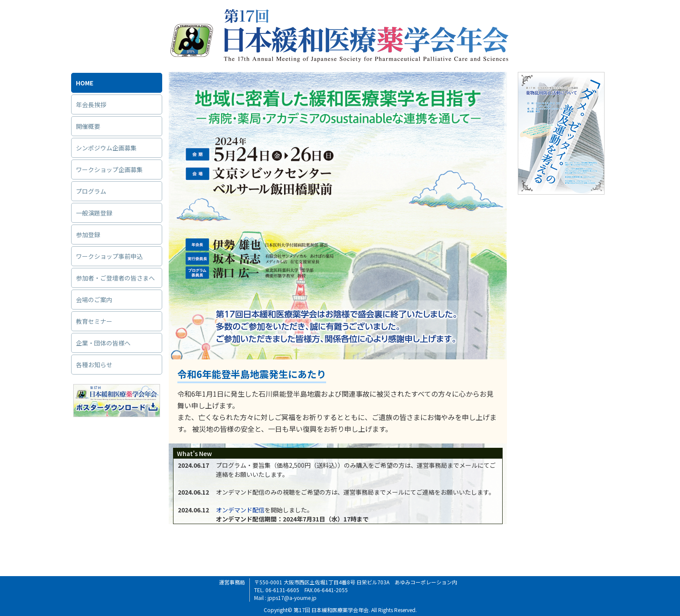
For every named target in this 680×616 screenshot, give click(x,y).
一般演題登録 (94, 213)
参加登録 (88, 235)
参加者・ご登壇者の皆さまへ (115, 278)
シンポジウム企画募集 (106, 148)
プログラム (91, 191)
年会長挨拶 (91, 104)
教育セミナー (94, 321)
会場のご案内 (94, 300)
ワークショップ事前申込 (109, 256)
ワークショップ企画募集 (109, 169)
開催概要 (88, 126)
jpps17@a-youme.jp (292, 598)
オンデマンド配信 (240, 510)
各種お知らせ (94, 365)
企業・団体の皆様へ (103, 343)
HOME (85, 83)
